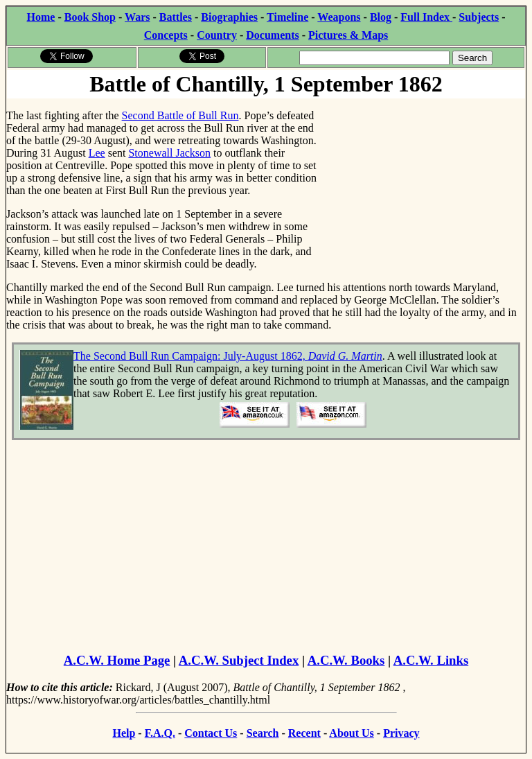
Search (263, 733)
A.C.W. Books (346, 660)
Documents (272, 35)
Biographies (229, 17)
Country (217, 35)
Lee (97, 153)
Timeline (287, 17)
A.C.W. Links (431, 660)
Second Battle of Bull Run (180, 115)
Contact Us (211, 733)
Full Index (426, 17)
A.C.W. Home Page (117, 660)
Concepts (166, 35)
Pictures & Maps (348, 35)
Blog (381, 17)
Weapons (339, 17)
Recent (304, 733)
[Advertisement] (422, 186)
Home (41, 17)
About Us (351, 733)
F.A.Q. (160, 733)
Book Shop (90, 17)
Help (124, 733)
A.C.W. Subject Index (239, 660)
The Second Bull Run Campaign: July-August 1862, (228, 356)
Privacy (401, 733)
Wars (137, 17)
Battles (176, 17)
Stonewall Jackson (169, 153)
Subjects (479, 17)
